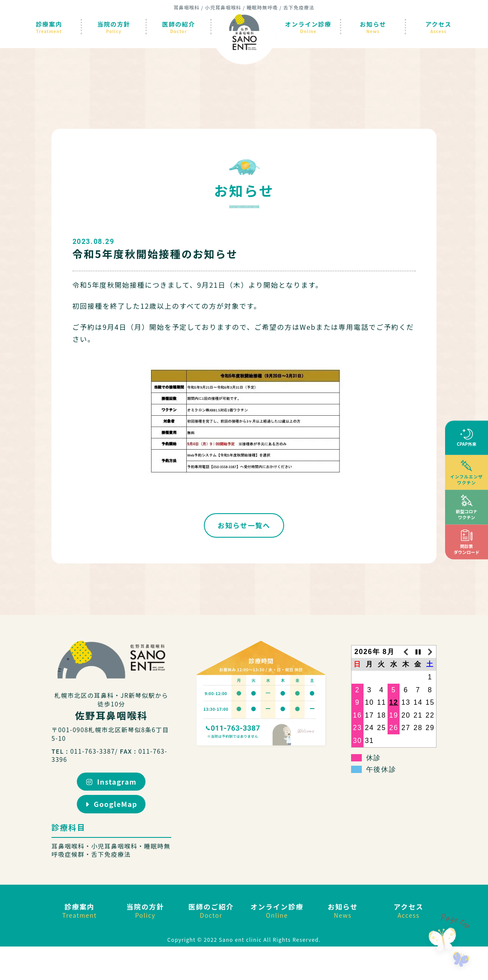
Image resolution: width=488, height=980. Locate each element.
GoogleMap (111, 804)
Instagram (112, 782)
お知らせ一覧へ (244, 525)
